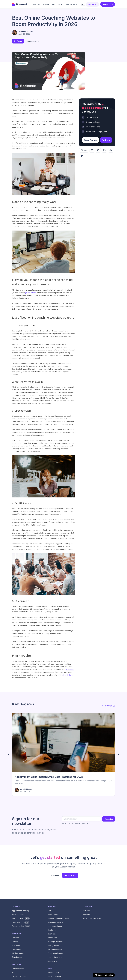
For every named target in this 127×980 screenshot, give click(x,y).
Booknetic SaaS (18, 915)
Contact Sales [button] (33, 41)
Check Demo (68, 675)
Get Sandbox (17, 949)
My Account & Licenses (92, 918)
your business (31, 293)
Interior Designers (55, 957)
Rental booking (21, 926)
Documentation (18, 969)
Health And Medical (55, 922)
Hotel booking (21, 922)
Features (15, 938)
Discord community (20, 976)
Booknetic (70, 669)
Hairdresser (52, 938)
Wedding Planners (55, 949)
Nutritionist (52, 934)
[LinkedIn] (92, 150)
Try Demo (108, 4)
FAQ (14, 972)
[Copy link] (82, 156)
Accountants (52, 961)
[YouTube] (111, 150)
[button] (57, 4)
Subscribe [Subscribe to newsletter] (109, 819)
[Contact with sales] (104, 975)
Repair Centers (53, 915)
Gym (49, 911)
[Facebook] (98, 150)
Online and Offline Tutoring (58, 918)
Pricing (15, 942)
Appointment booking (21, 911)
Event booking (21, 918)
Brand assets (17, 957)
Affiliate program (19, 953)
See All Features (90, 140)
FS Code (86, 911)
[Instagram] (104, 150)
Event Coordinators (55, 953)
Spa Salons (52, 930)
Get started (92, 4)
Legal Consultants (55, 926)
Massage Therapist (55, 942)
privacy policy (86, 823)
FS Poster (87, 915)
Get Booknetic (70, 875)
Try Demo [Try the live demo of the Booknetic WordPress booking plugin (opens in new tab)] (55, 875)
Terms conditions (54, 976)
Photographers (53, 945)
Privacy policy (53, 972)
